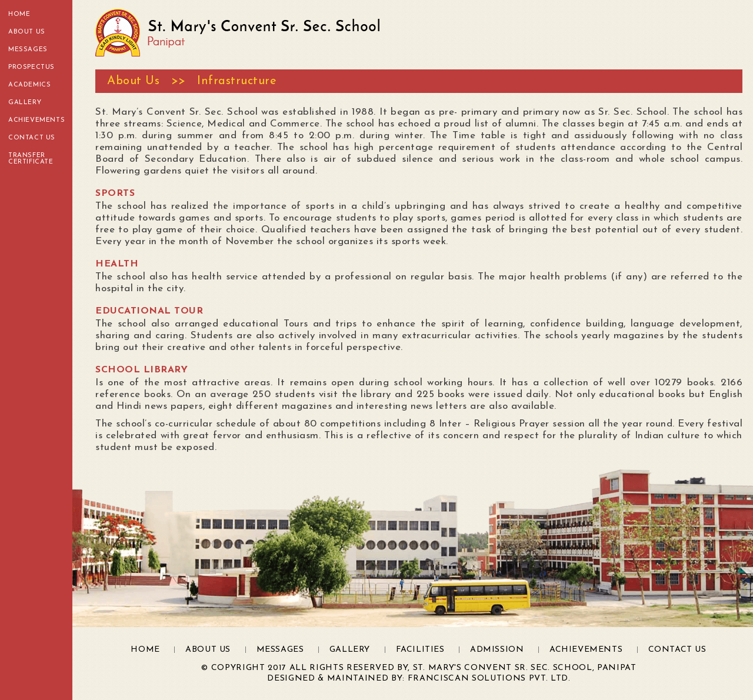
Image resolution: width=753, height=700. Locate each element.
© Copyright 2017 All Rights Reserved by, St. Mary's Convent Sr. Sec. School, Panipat (419, 668)
